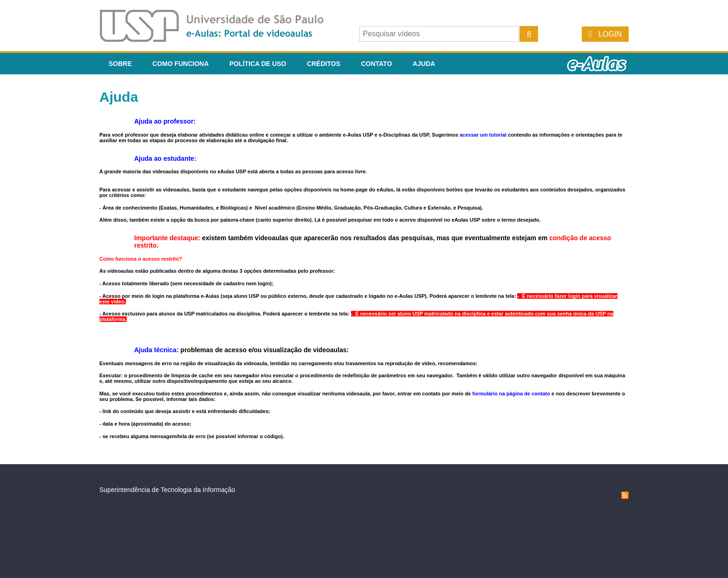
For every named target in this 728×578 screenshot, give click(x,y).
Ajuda (424, 64)
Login (610, 34)
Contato (376, 64)
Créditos (324, 64)
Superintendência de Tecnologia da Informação (167, 490)
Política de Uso (258, 64)
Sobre (120, 64)
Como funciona (180, 64)
